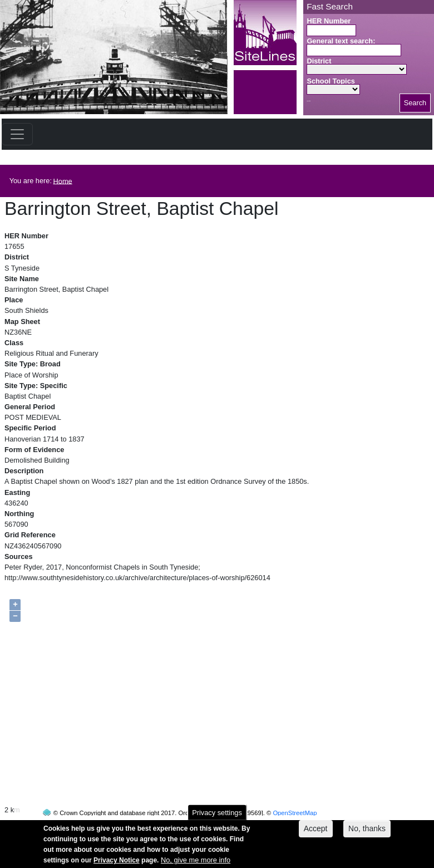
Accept (316, 833)
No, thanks (367, 833)
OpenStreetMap (295, 792)
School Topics (331, 81)
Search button (309, 101)
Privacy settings (217, 817)
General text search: (341, 41)
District (319, 61)
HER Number (329, 21)
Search (415, 103)
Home (63, 181)
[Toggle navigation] (17, 134)
